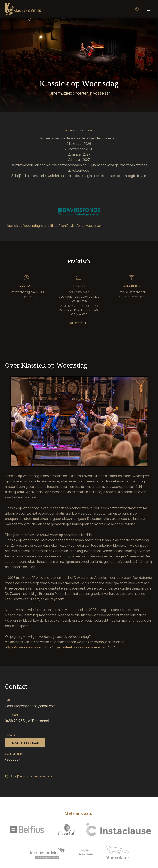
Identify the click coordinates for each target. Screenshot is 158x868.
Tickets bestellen (79, 323)
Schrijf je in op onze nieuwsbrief (29, 776)
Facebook (13, 759)
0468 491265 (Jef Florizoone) (27, 721)
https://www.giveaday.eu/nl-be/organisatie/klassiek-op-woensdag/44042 (61, 647)
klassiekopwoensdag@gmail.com (30, 706)
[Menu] (149, 9)
